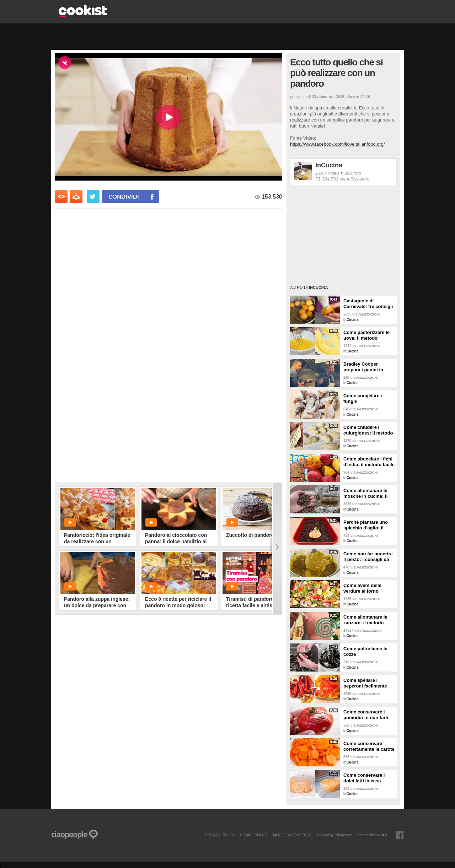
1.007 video (327, 173)
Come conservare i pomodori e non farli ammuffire (366, 715)
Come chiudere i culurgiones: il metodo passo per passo (368, 430)
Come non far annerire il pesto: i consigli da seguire (368, 557)
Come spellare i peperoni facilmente (365, 683)
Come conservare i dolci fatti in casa (364, 778)
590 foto (353, 173)
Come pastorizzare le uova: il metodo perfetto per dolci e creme (366, 335)
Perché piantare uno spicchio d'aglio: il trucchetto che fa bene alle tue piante (368, 525)
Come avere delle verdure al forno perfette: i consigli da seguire (367, 588)
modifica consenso (292, 835)
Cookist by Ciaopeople (335, 835)
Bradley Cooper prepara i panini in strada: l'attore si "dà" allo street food (367, 367)
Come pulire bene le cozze (365, 651)
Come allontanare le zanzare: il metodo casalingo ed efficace (367, 620)
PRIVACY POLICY (220, 835)
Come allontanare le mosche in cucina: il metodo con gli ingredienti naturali (365, 494)
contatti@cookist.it (372, 835)
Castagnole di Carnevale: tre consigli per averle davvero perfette (368, 304)
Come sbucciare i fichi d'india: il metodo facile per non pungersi (369, 462)
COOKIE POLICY (254, 835)
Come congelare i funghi (363, 398)
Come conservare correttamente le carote (369, 746)
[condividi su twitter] (93, 196)
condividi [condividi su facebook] (124, 196)
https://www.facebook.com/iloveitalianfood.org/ (338, 144)
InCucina (329, 165)
